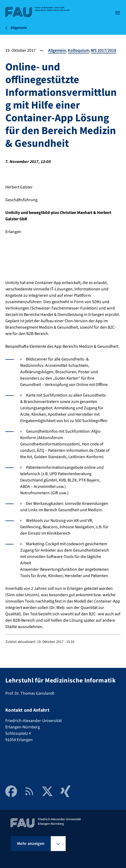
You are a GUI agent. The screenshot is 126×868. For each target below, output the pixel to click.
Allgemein (57, 50)
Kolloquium (78, 50)
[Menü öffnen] (117, 13)
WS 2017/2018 (104, 50)
